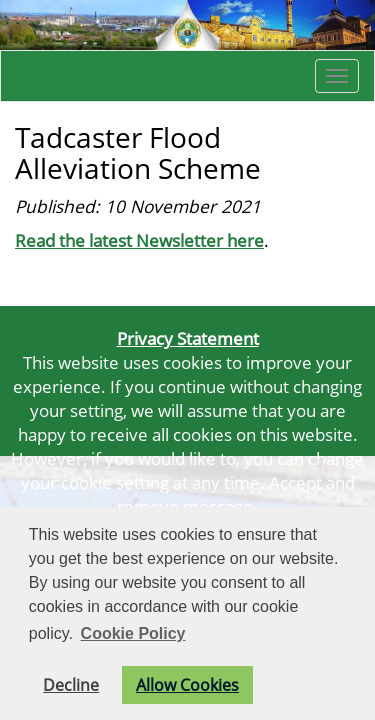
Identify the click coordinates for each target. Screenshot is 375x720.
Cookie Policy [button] (133, 633)
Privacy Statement (188, 338)
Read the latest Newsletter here (139, 240)
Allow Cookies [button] (187, 685)
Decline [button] (71, 685)
